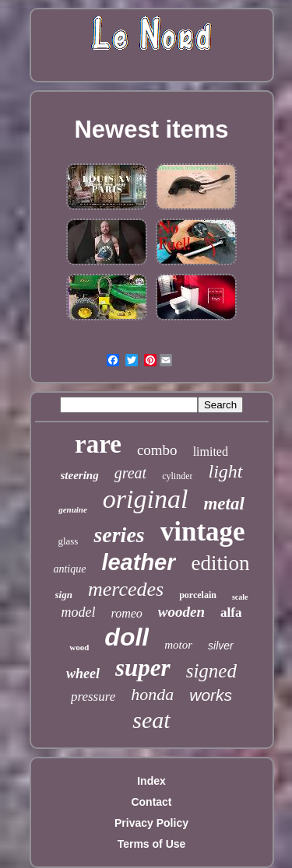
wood (79, 647)
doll (127, 637)
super (143, 668)
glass (68, 541)
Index (151, 781)
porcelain (198, 595)
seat (151, 720)
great (130, 473)
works (211, 695)
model (79, 612)
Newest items (151, 129)
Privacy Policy (151, 823)
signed (211, 671)
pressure (93, 696)
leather (138, 562)
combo (157, 450)
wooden (181, 612)
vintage (203, 532)
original (146, 499)
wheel (83, 674)
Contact (151, 802)
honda (152, 694)
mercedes (126, 589)
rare (98, 444)
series (119, 535)
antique (69, 569)
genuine (73, 509)
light (225, 471)
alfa (231, 612)
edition (221, 563)
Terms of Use (152, 844)
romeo (127, 613)
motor (178, 645)
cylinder (177, 476)
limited (211, 451)
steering (80, 475)
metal (223, 504)
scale (240, 597)
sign (64, 595)
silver (221, 646)
